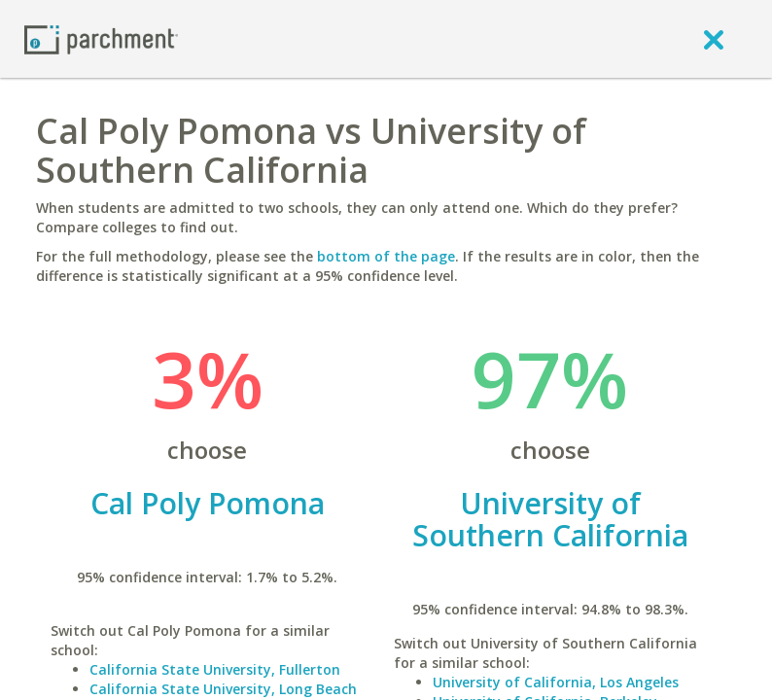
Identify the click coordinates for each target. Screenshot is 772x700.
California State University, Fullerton (215, 669)
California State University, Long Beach (223, 689)
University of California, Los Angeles (556, 682)
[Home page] (101, 38)
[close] (714, 39)
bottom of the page (386, 256)
